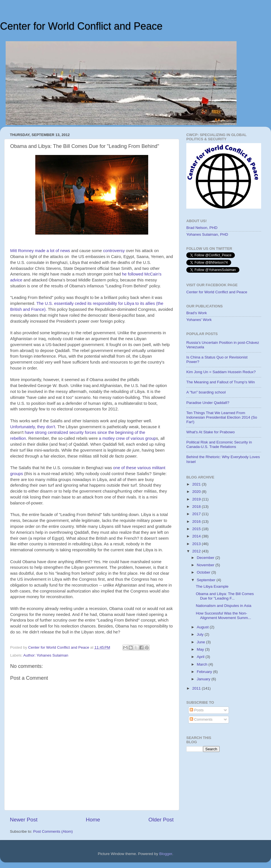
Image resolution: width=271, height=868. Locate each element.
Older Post (161, 820)
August (203, 627)
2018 (197, 507)
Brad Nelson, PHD (202, 228)
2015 (197, 529)
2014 (197, 536)
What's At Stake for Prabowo (210, 432)
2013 (197, 544)
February (205, 672)
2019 (197, 499)
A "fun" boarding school (206, 392)
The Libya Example (212, 586)
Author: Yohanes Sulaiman (46, 655)
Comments (201, 719)
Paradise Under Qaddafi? (208, 403)
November (206, 565)
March (203, 664)
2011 (197, 688)
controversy (114, 251)
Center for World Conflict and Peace (81, 26)
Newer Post (24, 820)
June (201, 642)
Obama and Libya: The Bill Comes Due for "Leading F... (225, 596)
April (201, 657)
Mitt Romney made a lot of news (40, 251)
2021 (197, 484)
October (204, 572)
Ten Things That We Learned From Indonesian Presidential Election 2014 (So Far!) (222, 417)
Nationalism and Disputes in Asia (224, 606)
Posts (197, 710)
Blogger (166, 854)
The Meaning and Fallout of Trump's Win (221, 382)
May (201, 649)
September (207, 580)
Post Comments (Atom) (53, 831)
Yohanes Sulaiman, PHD (207, 234)
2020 (197, 492)
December (206, 558)
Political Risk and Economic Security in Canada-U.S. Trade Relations (219, 444)
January (204, 679)
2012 (197, 551)
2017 (197, 514)
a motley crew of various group (127, 438)
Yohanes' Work (199, 320)
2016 (197, 522)
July (201, 634)
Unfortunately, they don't (33, 427)
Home (93, 820)
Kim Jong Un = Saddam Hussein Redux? (221, 372)
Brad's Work (197, 313)
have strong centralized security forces (60, 432)
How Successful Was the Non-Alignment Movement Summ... (224, 616)
